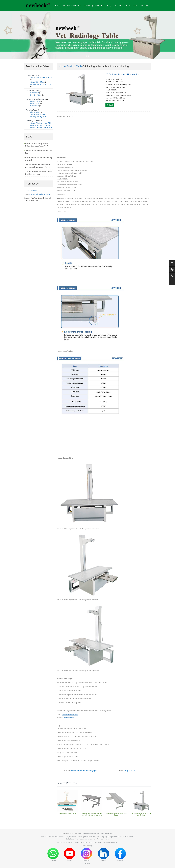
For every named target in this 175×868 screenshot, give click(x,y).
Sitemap (87, 863)
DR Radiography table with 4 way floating (141, 814)
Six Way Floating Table (38, 117)
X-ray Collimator (71, 837)
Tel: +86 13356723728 (64, 842)
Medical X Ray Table (72, 6)
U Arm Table (35, 106)
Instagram (86, 854)
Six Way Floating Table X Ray (41, 84)
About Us (119, 6)
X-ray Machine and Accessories (85, 839)
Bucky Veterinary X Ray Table (41, 125)
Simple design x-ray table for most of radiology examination (92, 814)
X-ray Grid (96, 837)
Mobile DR (45, 837)
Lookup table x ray (129, 771)
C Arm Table (35, 93)
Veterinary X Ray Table (94, 6)
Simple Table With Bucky (39, 114)
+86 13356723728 (33, 190)
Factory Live (131, 6)
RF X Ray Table (36, 95)
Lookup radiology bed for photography (84, 771)
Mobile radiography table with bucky (116, 814)
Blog (109, 6)
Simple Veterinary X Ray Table (41, 123)
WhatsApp (53, 854)
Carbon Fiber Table (33, 75)
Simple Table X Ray (37, 82)
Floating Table (74, 66)
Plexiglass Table (31, 110)
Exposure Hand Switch (126, 837)
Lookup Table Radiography (35, 99)
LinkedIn (103, 854)
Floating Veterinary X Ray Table (41, 127)
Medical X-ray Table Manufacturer (89, 833)
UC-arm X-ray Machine (57, 837)
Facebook (120, 854)
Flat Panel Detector (103, 839)
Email (110, 105)
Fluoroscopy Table (32, 91)
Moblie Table (35, 104)
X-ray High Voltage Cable (109, 837)
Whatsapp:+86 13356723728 (82, 842)
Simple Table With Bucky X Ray (41, 78)
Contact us (145, 6)
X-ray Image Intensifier (84, 837)
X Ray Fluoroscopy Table (67, 813)
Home (57, 6)
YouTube (70, 854)
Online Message (87, 846)
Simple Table (35, 112)
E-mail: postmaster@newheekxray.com (105, 842)
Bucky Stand (70, 839)
